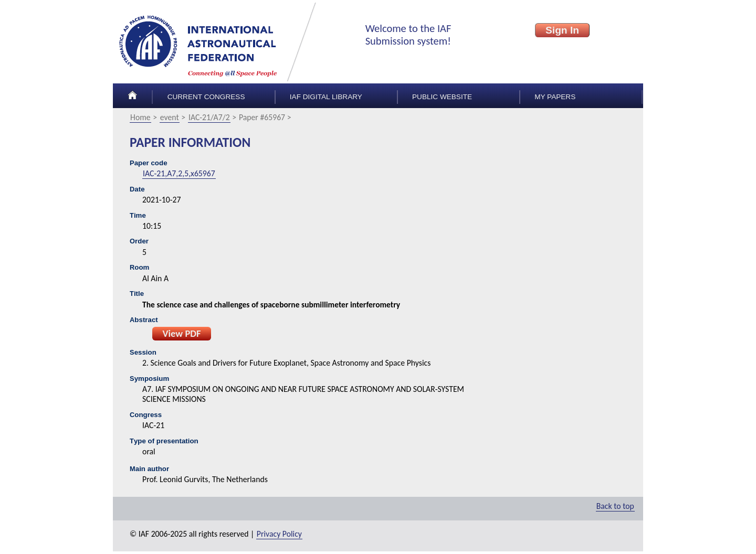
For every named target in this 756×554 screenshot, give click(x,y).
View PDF (181, 333)
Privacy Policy (279, 534)
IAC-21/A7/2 (209, 117)
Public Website (442, 97)
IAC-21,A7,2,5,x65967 (179, 173)
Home (140, 117)
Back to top (615, 506)
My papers (555, 97)
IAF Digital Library (326, 97)
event (170, 117)
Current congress (206, 97)
